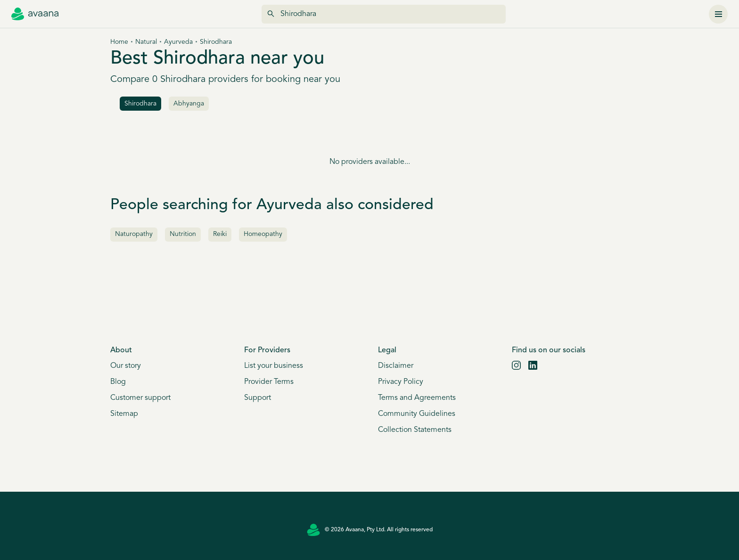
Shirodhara (140, 104)
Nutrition (183, 234)
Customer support (140, 398)
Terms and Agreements (417, 398)
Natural (146, 42)
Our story (126, 366)
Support (258, 398)
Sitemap (124, 414)
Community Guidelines (417, 414)
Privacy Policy (401, 382)
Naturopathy (134, 234)
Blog (118, 382)
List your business (274, 366)
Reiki (220, 234)
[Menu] (718, 14)
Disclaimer (396, 366)
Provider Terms (269, 382)
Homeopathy (263, 234)
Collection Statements (415, 430)
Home (119, 42)
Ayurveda (178, 42)
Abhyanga (189, 104)
